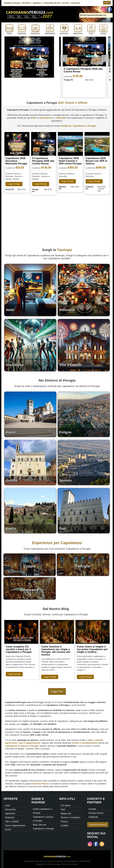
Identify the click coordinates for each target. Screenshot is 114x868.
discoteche (46, 118)
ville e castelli (95, 740)
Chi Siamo (66, 805)
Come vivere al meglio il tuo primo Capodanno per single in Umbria (92, 649)
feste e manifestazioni (86, 743)
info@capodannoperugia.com (93, 15)
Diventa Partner (41, 784)
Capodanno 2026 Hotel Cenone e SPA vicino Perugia (70, 161)
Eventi (8, 829)
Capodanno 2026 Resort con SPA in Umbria (96, 161)
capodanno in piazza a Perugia (22, 746)
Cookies (65, 825)
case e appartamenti (29, 743)
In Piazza (46, 3)
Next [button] (105, 58)
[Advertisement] (57, 218)
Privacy (64, 821)
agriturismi (11, 743)
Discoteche (10, 809)
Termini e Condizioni (70, 817)
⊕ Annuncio (76, 3)
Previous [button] (64, 58)
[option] (85, 68)
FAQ (63, 809)
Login (107, 3)
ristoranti (61, 118)
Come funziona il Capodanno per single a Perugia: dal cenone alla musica (56, 651)
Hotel (33, 118)
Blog (52, 3)
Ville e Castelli (12, 821)
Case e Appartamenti (15, 825)
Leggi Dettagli (14, 184)
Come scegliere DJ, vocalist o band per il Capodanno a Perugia (19, 649)
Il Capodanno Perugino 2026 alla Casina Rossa (43, 161)
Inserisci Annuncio (98, 825)
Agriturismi (10, 813)
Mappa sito (66, 813)
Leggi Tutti (57, 691)
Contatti (92, 809)
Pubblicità (93, 817)
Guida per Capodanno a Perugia (79, 126)
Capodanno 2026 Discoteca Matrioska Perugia (80, 70)
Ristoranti (10, 817)
